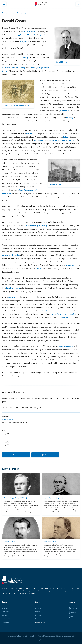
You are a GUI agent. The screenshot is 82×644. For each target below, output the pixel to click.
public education (66, 346)
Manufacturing (22, 13)
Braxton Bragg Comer (17, 35)
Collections (6, 612)
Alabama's (31, 35)
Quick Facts (6, 622)
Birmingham (41, 68)
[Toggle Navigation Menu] (4, 4)
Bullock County (69, 140)
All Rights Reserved (68, 636)
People (38, 612)
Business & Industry (8, 13)
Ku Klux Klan (62, 318)
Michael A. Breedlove (9, 420)
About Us (38, 608)
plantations (65, 111)
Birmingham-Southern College (64, 314)
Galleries (5, 615)
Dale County (39, 140)
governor (44, 35)
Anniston (13, 68)
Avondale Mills (29, 31)
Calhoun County (25, 68)
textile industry (45, 311)
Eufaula (66, 137)
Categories (5, 608)
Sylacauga (70, 265)
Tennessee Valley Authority (36, 226)
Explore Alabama (7, 619)
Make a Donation (41, 622)
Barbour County (21, 58)
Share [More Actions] (13, 455)
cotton (29, 133)
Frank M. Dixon (13, 288)
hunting (70, 117)
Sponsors (38, 619)
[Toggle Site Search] (78, 4)
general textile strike (11, 255)
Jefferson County (9, 71)
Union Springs (55, 140)
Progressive (25, 41)
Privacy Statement (41, 640)
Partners (38, 615)
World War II (14, 297)
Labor (38, 269)
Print (36, 455)
